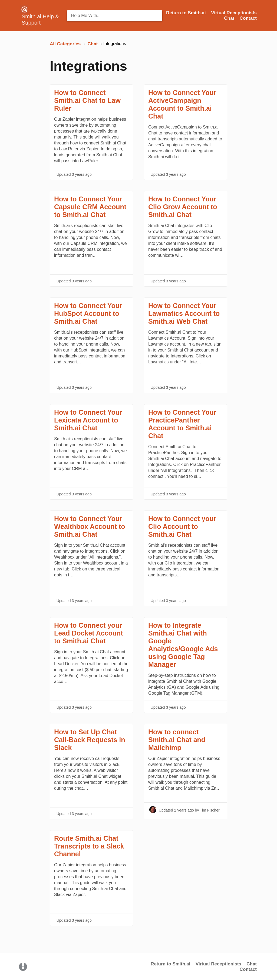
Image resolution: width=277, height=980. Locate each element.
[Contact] (248, 18)
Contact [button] (248, 18)
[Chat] (93, 44)
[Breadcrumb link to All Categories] (66, 44)
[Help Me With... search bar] (115, 16)
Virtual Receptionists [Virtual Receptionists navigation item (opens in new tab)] (234, 13)
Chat (252, 964)
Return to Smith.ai (170, 964)
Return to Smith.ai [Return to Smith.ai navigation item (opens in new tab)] (187, 13)
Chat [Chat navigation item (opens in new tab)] (230, 18)
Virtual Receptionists (218, 964)
